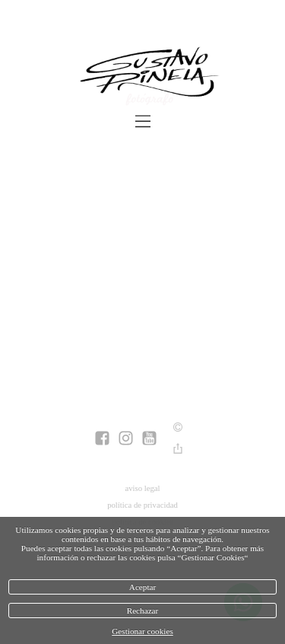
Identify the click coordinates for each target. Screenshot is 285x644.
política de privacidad (142, 505)
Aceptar (142, 587)
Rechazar (143, 611)
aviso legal (142, 488)
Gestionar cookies (142, 631)
